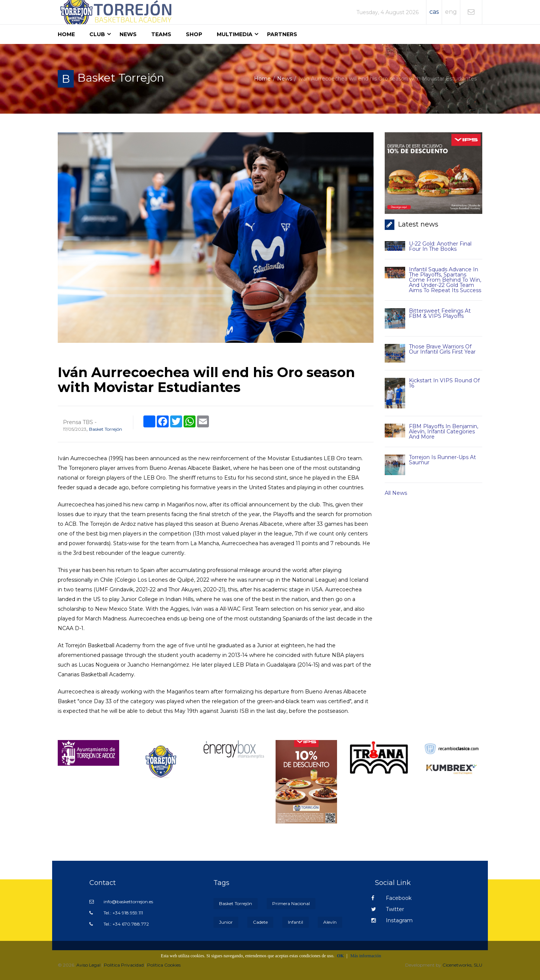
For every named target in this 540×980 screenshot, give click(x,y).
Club (97, 34)
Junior (226, 922)
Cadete (260, 922)
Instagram (392, 920)
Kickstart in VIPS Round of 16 (444, 383)
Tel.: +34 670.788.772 (119, 924)
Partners (282, 34)
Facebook (391, 898)
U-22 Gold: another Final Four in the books (440, 246)
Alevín (330, 922)
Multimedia (235, 34)
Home (66, 34)
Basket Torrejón (106, 429)
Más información (366, 956)
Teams (161, 34)
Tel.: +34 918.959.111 (116, 913)
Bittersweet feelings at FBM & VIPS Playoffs (440, 313)
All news (396, 493)
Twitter (388, 909)
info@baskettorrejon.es (121, 902)
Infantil (296, 922)
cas (434, 12)
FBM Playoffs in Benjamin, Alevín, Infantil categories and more (444, 431)
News (128, 34)
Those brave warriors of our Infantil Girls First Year (442, 349)
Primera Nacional (291, 903)
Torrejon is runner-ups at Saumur (442, 460)
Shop (194, 34)
